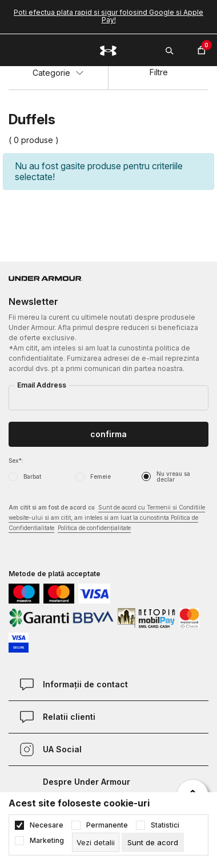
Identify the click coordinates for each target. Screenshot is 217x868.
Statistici (165, 825)
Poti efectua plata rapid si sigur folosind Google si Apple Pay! (108, 16)
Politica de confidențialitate (94, 528)
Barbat (32, 476)
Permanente (107, 825)
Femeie (101, 476)
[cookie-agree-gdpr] (153, 842)
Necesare (47, 825)
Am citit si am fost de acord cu (107, 518)
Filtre (159, 72)
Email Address (42, 385)
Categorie (58, 73)
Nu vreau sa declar (173, 476)
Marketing (47, 841)
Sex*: (16, 461)
